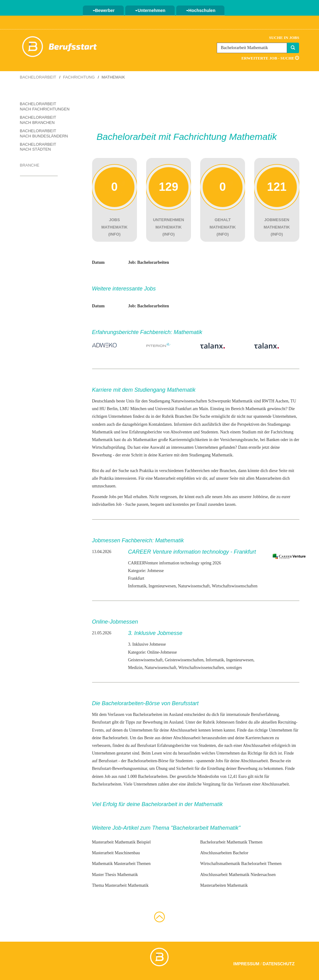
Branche (30, 165)
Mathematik (103, 432)
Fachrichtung (79, 77)
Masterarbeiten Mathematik (224, 885)
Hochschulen (201, 10)
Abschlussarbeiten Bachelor (224, 853)
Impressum (246, 964)
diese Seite (278, 471)
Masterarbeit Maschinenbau (116, 853)
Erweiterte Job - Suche (270, 58)
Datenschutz (279, 964)
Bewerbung (102, 455)
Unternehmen (150, 10)
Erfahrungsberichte (174, 746)
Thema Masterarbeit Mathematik (120, 885)
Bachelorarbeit (38, 77)
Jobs (219, 761)
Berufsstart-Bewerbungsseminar (120, 769)
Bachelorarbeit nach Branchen (38, 120)
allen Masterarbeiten (264, 478)
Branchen (183, 416)
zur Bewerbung (149, 722)
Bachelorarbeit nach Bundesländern (44, 133)
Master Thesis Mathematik (115, 875)
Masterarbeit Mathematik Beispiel (121, 842)
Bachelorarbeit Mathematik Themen (231, 842)
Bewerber (104, 10)
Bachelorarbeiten (153, 776)
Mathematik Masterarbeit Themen (121, 864)
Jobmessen (225, 722)
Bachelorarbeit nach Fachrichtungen (45, 106)
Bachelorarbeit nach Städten (38, 147)
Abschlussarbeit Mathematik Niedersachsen (238, 875)
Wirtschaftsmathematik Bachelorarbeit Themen (241, 864)
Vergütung (212, 784)
